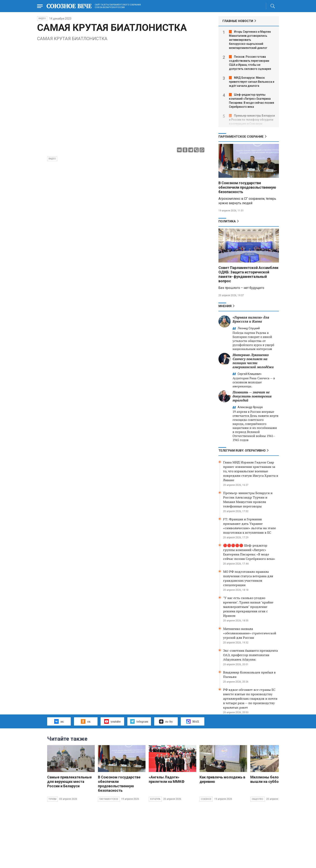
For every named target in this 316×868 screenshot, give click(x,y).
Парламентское (109, 799)
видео (52, 159)
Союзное (206, 799)
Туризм (52, 799)
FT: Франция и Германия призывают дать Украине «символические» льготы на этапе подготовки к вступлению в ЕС (249, 526)
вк (59, 721)
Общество (258, 799)
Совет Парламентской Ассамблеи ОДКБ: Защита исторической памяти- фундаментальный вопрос (248, 274)
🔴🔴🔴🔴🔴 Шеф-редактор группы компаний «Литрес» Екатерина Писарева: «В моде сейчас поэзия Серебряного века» (249, 552)
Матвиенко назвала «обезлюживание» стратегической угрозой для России (250, 633)
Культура (155, 799)
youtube (112, 721)
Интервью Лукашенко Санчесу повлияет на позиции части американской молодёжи (253, 361)
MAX (193, 722)
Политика (227, 221)
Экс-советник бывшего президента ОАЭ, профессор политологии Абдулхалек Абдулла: (250, 655)
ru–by (166, 722)
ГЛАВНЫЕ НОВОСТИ (238, 21)
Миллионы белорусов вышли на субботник (270, 779)
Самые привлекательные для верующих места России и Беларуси (69, 782)
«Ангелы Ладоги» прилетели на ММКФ (167, 779)
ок (86, 721)
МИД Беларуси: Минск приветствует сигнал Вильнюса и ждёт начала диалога (252, 82)
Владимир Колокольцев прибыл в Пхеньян (249, 675)
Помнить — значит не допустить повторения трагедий (252, 396)
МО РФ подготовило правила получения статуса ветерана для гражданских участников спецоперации (248, 578)
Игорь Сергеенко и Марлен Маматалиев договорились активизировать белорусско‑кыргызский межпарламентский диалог (250, 40)
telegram (139, 721)
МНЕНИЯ (225, 306)
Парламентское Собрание (241, 137)
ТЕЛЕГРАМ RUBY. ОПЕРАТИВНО (242, 451)
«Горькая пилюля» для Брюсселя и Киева (251, 319)
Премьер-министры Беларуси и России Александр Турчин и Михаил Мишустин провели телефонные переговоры (248, 500)
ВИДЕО (42, 18)
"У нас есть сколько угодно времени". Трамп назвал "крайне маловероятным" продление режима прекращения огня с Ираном (248, 607)
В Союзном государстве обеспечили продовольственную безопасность (247, 187)
